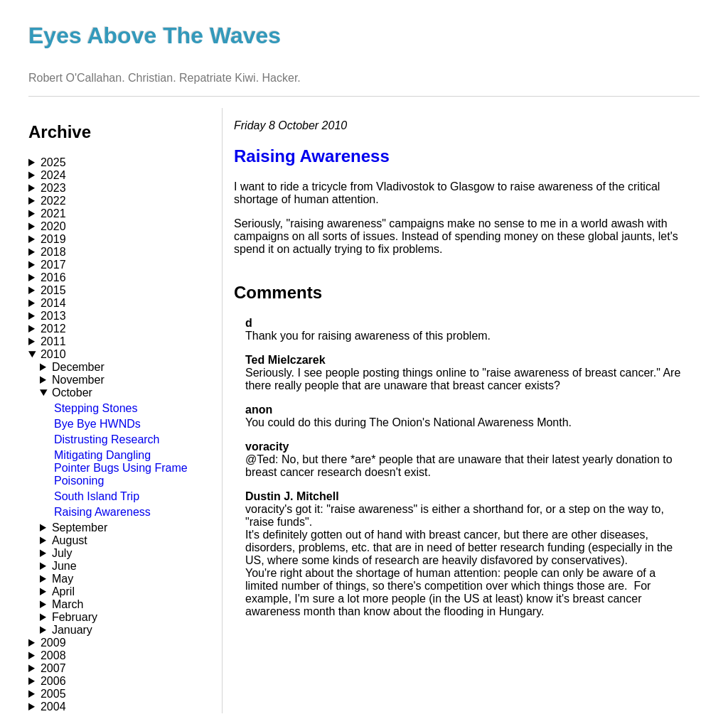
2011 (53, 341)
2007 (53, 668)
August (70, 540)
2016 (53, 277)
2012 (53, 329)
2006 (53, 681)
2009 (53, 643)
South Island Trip (97, 496)
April (63, 591)
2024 (53, 175)
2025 (53, 162)
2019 (53, 239)
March (68, 604)
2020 (53, 226)
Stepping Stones (96, 408)
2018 (53, 252)
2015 (53, 290)
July (62, 553)
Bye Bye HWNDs (97, 424)
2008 (53, 655)
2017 (53, 265)
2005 (53, 694)
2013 (53, 316)
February (75, 617)
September (80, 528)
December (78, 367)
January (72, 630)
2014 (53, 303)
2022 (53, 201)
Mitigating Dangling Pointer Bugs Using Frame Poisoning (121, 468)
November (78, 380)
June (64, 566)
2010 (53, 354)
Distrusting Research (107, 439)
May (63, 579)
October (72, 393)
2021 (53, 213)
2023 (53, 188)
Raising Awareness (102, 512)
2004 (53, 707)
